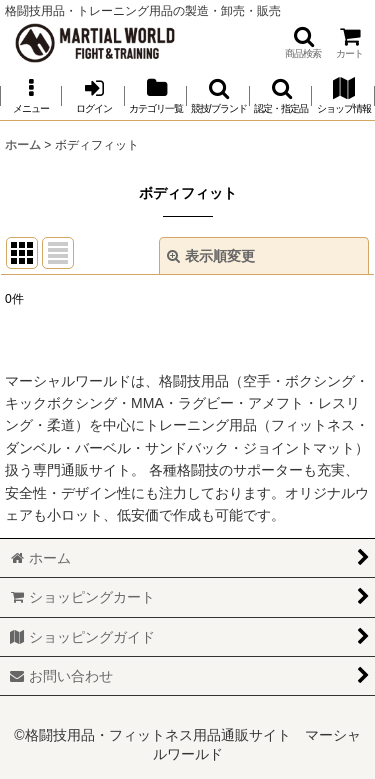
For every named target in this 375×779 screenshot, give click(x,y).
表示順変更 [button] (211, 256)
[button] (303, 42)
